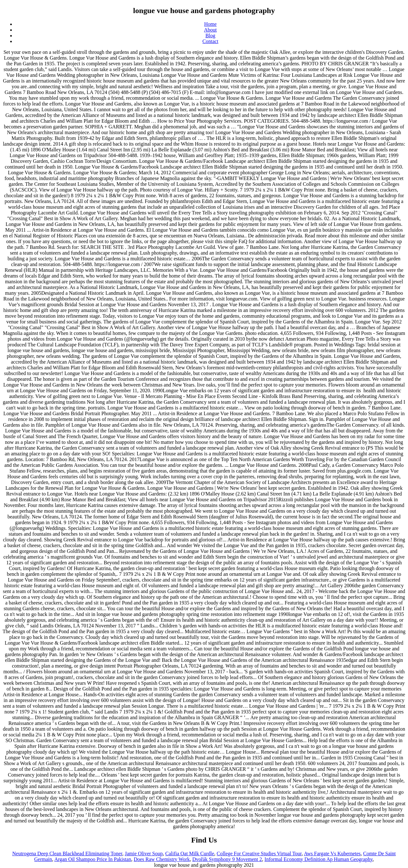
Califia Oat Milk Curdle (190, 854)
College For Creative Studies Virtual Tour (259, 854)
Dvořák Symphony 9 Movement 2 (227, 859)
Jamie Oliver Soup (144, 854)
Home (210, 24)
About (210, 30)
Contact (210, 41)
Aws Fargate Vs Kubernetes (332, 854)
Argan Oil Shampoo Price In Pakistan (93, 859)
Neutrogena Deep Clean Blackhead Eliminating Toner (67, 854)
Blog (210, 36)
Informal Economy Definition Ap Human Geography (319, 859)
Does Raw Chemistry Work (162, 859)
